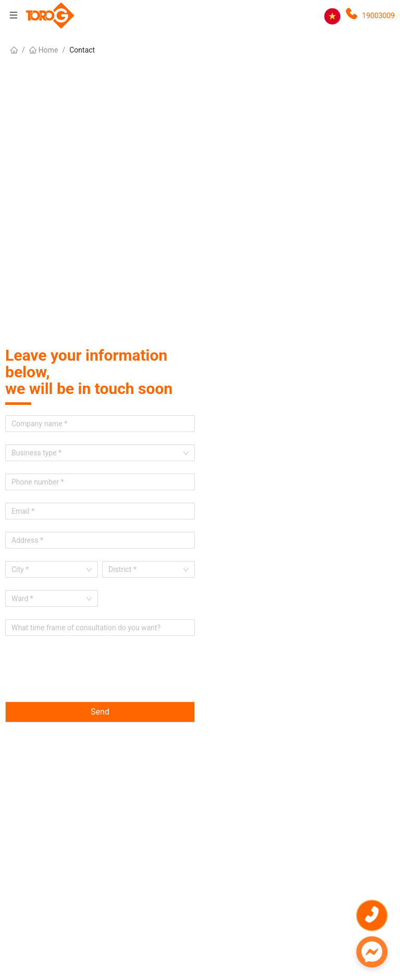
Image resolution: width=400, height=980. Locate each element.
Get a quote (376, 848)
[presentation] (84, 669)
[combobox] (48, 569)
